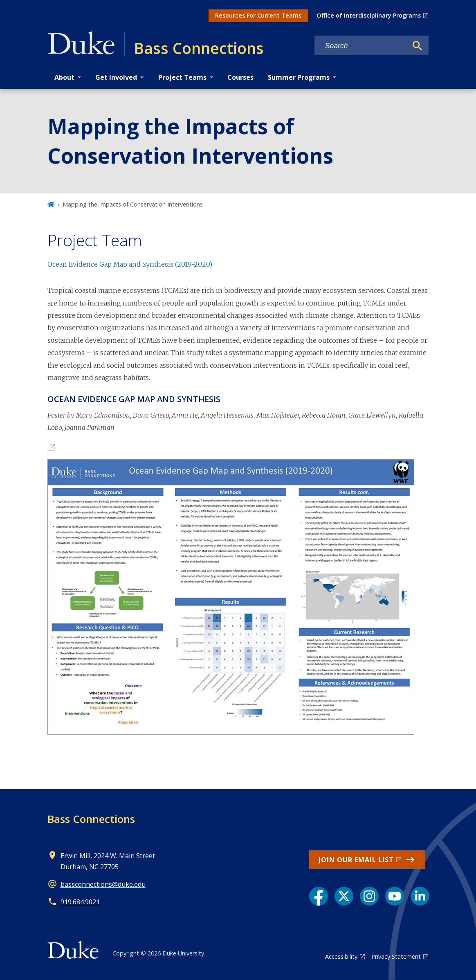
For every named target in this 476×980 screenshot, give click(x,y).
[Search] (418, 46)
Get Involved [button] (116, 77)
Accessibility (341, 956)
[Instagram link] (369, 896)
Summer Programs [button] (299, 77)
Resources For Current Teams (258, 15)
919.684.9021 (80, 902)
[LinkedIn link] (420, 896)
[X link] (344, 896)
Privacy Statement (396, 956)
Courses (240, 77)
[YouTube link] (395, 896)
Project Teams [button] (182, 77)
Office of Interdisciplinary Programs (369, 15)
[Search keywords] (361, 46)
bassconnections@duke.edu (103, 884)
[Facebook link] (319, 896)
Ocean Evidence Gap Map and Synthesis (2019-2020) (130, 264)
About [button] (64, 77)
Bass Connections (91, 819)
